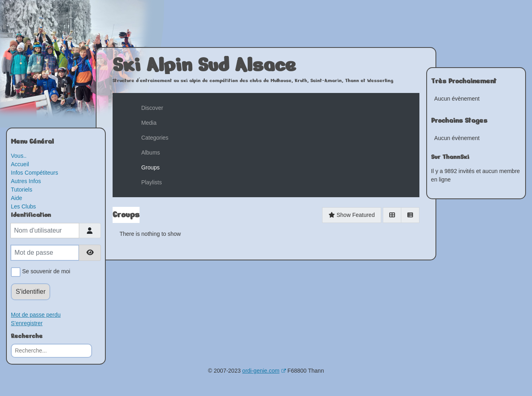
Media (149, 123)
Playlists (151, 182)
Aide (16, 198)
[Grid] (392, 215)
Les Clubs (23, 206)
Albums (151, 153)
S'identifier (31, 292)
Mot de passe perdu (36, 315)
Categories (155, 138)
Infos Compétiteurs (35, 173)
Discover (152, 108)
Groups (150, 167)
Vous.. (19, 156)
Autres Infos (26, 181)
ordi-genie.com (264, 371)
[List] (410, 215)
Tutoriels (22, 190)
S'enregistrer (27, 323)
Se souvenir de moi (45, 272)
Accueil (20, 164)
